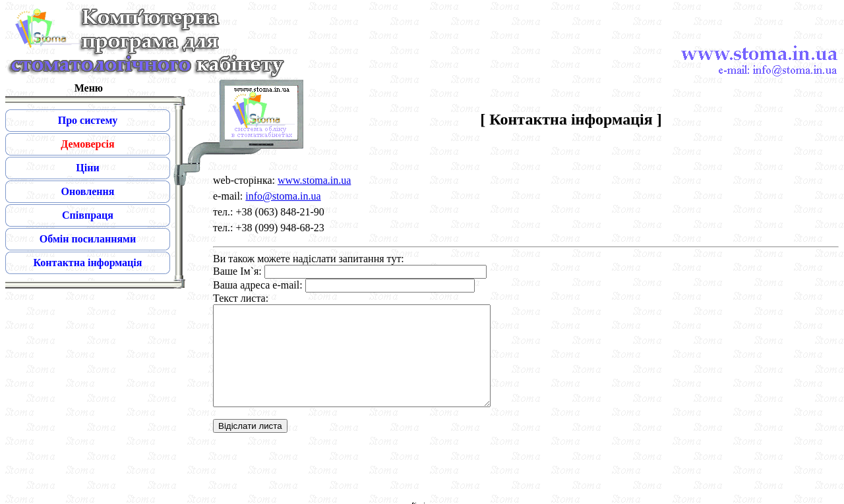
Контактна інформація (88, 263)
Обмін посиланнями (88, 239)
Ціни (87, 168)
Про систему (88, 120)
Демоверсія (87, 144)
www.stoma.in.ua (314, 180)
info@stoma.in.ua (283, 196)
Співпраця (88, 215)
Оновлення (88, 191)
